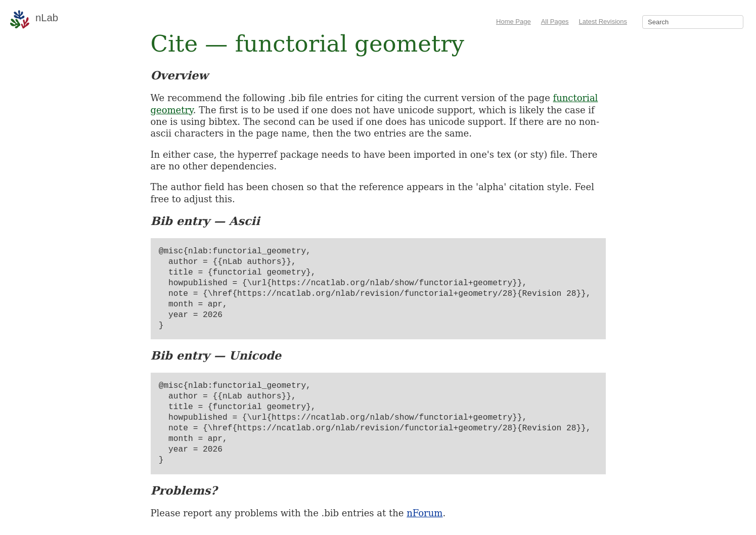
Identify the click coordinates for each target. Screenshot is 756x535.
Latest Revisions (603, 21)
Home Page (514, 21)
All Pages (555, 21)
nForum (425, 513)
